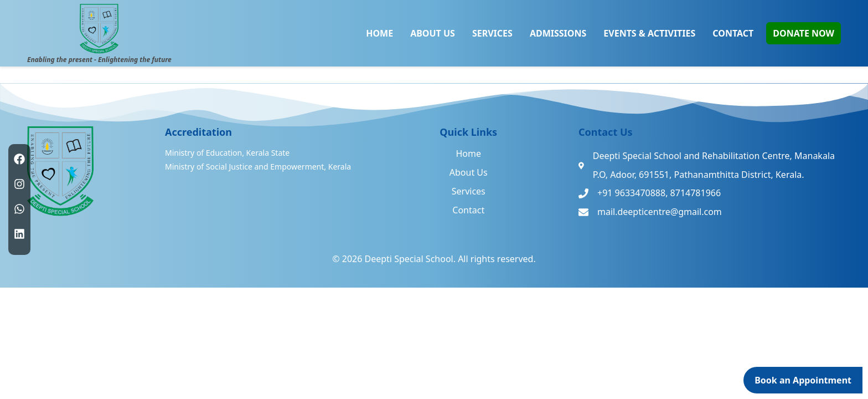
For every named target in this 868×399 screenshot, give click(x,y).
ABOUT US (433, 33)
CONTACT (733, 33)
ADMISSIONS (558, 33)
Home (468, 154)
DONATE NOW (804, 33)
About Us (469, 172)
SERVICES (492, 33)
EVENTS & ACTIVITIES (649, 33)
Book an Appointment (803, 380)
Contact (468, 210)
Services (469, 191)
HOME (379, 33)
